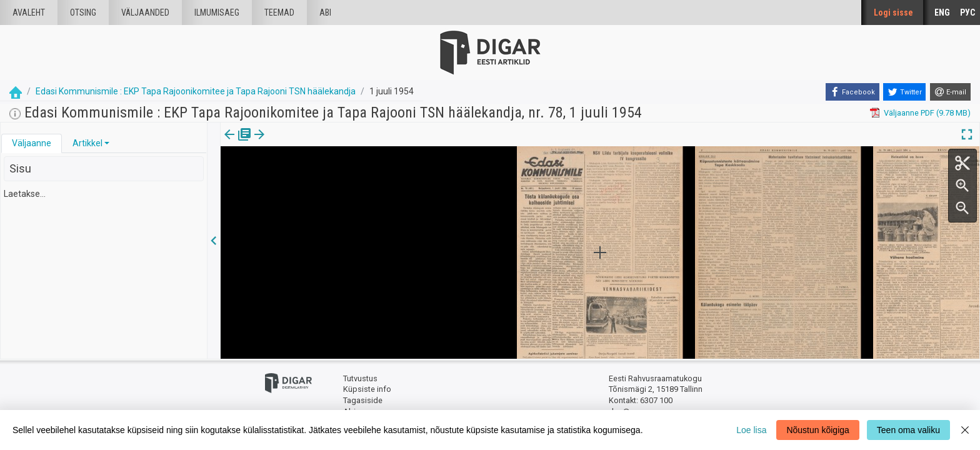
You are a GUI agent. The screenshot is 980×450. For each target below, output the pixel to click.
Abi (325, 12)
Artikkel (87, 143)
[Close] (965, 430)
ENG (942, 12)
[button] (107, 143)
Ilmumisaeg (217, 12)
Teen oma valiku (908, 430)
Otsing (83, 12)
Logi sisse (893, 12)
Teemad (279, 12)
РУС (967, 12)
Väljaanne (32, 143)
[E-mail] (950, 92)
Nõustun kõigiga (817, 430)
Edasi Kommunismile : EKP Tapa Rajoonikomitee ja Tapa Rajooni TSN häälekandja (196, 91)
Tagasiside (363, 400)
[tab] (32, 143)
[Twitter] (904, 92)
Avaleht (29, 12)
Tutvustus (360, 378)
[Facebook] (852, 92)
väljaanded (145, 12)
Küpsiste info (367, 389)
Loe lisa (751, 430)
